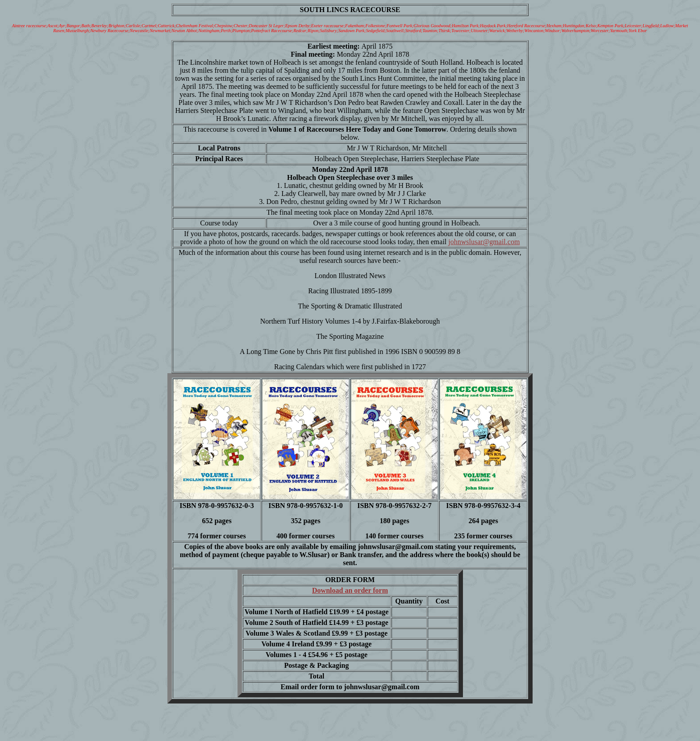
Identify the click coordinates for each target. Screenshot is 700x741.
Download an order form (350, 590)
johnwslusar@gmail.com (484, 242)
